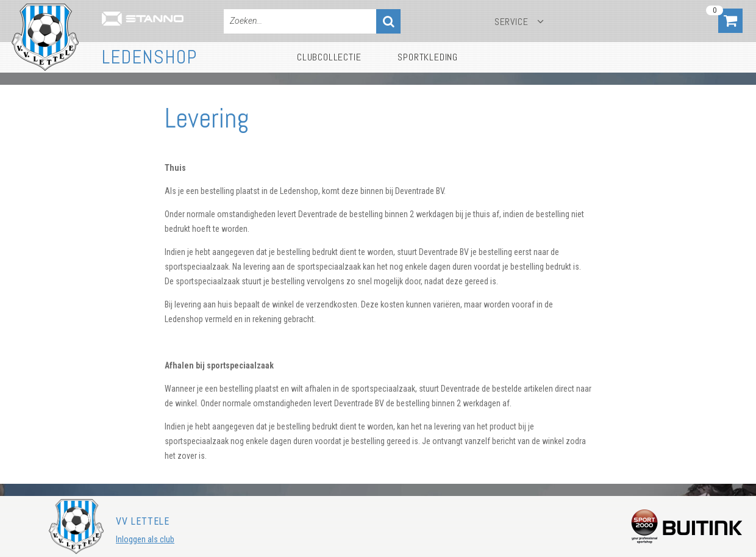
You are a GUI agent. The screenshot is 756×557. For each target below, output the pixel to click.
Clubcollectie (329, 57)
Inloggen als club (145, 539)
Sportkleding (428, 57)
